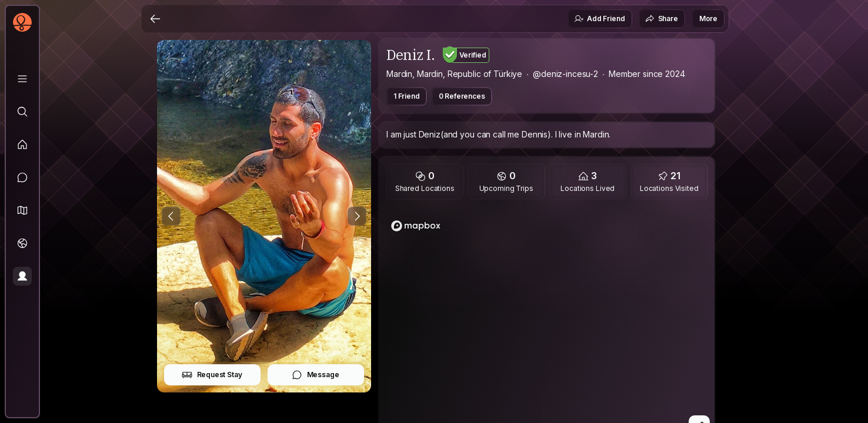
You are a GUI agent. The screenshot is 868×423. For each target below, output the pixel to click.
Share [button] (662, 19)
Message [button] (316, 375)
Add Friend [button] (599, 19)
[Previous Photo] (171, 216)
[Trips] (22, 243)
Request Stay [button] (212, 375)
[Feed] (22, 145)
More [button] (708, 19)
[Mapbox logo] (416, 226)
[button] (22, 210)
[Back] (155, 19)
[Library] (22, 79)
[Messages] (22, 177)
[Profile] (22, 276)
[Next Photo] (357, 216)
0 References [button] (462, 96)
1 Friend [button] (407, 96)
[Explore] (22, 112)
